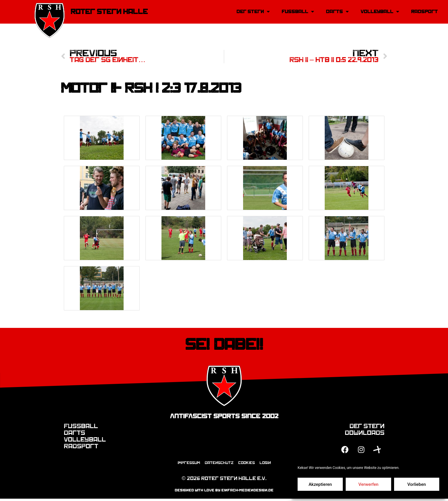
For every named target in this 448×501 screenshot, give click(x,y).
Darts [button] (337, 12)
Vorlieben (417, 484)
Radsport (424, 12)
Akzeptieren (320, 484)
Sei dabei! (224, 345)
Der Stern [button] (253, 12)
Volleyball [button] (380, 12)
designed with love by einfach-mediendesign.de (224, 493)
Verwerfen (369, 484)
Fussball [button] (298, 12)
